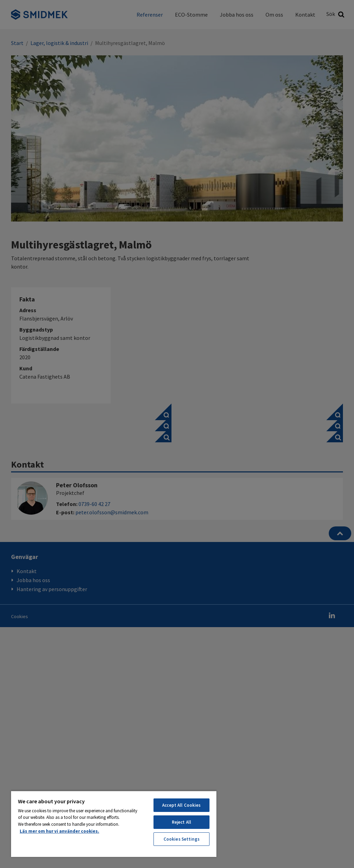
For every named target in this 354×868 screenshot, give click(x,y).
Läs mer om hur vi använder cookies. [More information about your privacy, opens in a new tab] (59, 831)
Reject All (181, 822)
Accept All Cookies (181, 805)
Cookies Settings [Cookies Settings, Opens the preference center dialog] (181, 839)
